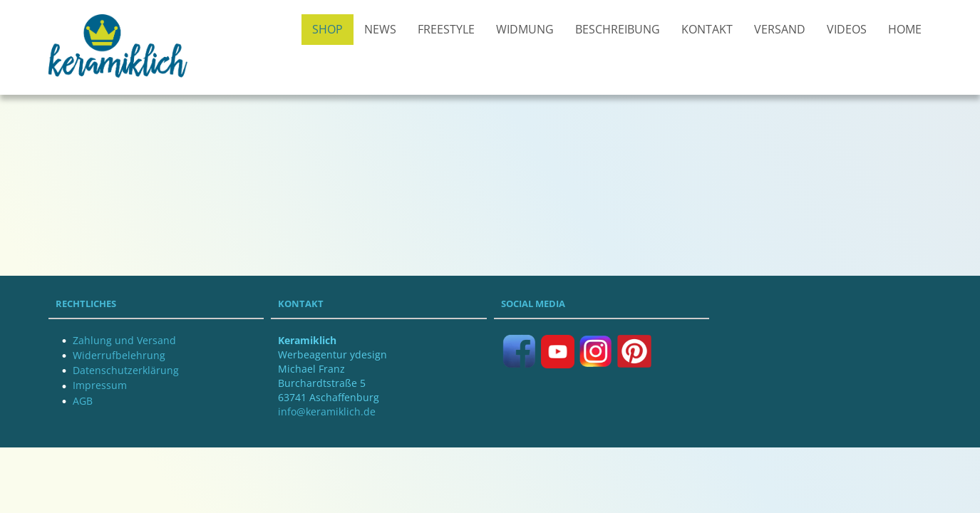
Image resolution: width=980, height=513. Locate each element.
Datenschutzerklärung (126, 370)
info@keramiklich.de (327, 411)
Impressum (100, 385)
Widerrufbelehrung (119, 355)
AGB (83, 401)
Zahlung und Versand (124, 340)
